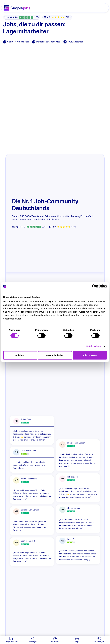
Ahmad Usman (74, 508)
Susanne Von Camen (30, 510)
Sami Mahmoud (28, 541)
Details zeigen (94, 346)
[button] (104, 8)
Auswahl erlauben (55, 355)
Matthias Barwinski (29, 479)
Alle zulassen (90, 355)
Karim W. (71, 539)
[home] (17, 8)
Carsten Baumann (29, 451)
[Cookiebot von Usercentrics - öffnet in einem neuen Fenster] (94, 287)
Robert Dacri (26, 419)
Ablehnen (20, 355)
